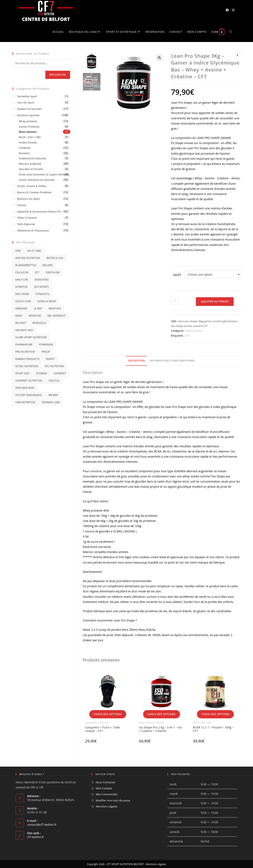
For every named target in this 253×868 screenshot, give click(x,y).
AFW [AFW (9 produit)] (18, 250)
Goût (177, 274)
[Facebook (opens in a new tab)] (227, 10)
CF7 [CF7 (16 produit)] (37, 272)
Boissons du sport (29, 198)
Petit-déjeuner (26, 224)
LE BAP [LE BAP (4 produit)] (38, 308)
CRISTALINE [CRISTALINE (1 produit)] (53, 272)
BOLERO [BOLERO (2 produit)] (48, 265)
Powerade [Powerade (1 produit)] (46, 344)
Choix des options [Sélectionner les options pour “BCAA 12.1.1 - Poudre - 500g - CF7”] (215, 714)
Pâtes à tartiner (27, 217)
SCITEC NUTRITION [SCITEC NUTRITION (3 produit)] (27, 366)
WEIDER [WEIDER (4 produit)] (53, 394)
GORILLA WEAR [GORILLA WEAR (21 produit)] (47, 301)
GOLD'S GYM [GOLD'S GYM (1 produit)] (23, 301)
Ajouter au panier (215, 301)
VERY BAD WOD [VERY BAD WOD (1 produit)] (25, 387)
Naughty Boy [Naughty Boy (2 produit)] (24, 329)
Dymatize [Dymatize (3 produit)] (22, 286)
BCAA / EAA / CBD (202, 722)
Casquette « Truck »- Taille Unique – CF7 (103, 728)
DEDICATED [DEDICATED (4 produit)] (42, 279)
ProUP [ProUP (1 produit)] (46, 351)
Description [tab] (137, 360)
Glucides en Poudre (31, 168)
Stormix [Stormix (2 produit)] (42, 373)
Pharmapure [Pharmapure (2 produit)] (24, 344)
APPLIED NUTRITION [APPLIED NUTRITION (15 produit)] (28, 257)
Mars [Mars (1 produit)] (19, 315)
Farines (22, 204)
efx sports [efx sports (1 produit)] (42, 286)
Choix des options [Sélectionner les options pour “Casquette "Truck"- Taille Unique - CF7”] (108, 714)
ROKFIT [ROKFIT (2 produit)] (50, 358)
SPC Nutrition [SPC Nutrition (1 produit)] (54, 366)
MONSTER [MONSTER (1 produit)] (35, 315)
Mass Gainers (194, 330)
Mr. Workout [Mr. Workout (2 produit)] (57, 315)
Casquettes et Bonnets (97, 722)
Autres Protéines (29, 126)
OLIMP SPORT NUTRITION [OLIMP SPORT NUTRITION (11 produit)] (31, 337)
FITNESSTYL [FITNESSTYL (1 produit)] (43, 293)
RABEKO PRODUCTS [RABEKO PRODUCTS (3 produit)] (27, 358)
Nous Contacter (105, 782)
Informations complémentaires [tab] (172, 360)
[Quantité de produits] (175, 300)
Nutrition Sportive (28, 115)
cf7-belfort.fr (35, 836)
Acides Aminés (28, 142)
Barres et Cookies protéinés (34, 192)
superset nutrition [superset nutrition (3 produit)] (29, 380)
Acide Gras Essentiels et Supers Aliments (44, 174)
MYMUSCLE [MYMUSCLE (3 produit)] (39, 322)
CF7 (187, 335)
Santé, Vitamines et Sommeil (36, 179)
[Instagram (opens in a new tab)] (233, 10)
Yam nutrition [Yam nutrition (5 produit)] (25, 402)
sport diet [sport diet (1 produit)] (22, 373)
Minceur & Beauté (30, 163)
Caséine (160, 722)
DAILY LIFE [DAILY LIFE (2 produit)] (22, 279)
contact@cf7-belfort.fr (42, 824)
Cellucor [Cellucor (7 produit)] (22, 272)
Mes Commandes (106, 794)
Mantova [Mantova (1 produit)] (55, 308)
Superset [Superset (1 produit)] (60, 373)
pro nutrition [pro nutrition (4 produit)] (25, 351)
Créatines (25, 147)
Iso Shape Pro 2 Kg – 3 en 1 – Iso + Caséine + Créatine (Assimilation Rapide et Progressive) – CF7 (160, 732)
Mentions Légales (106, 806)
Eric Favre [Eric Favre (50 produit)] (22, 293)
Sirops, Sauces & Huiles (32, 186)
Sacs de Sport (26, 102)
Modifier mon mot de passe (113, 800)
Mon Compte (104, 788)
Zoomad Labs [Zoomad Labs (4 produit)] (51, 402)
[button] (159, 57)
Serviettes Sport (27, 96)
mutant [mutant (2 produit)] (21, 322)
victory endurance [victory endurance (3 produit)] (29, 394)
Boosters (24, 153)
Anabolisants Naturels (32, 158)
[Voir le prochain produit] (238, 55)
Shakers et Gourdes (29, 108)
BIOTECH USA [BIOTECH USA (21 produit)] (55, 257)
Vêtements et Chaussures (33, 230)
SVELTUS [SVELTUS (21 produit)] (54, 380)
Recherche (58, 74)
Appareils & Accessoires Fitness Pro (39, 211)
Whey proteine (147, 722)
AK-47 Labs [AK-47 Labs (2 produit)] (34, 250)
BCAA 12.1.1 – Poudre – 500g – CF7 (213, 728)
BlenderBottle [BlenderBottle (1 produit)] (26, 265)
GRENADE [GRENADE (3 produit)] (21, 308)
